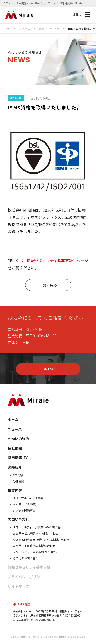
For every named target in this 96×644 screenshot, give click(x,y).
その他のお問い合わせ (27, 558)
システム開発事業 (24, 510)
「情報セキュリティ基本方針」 (50, 260)
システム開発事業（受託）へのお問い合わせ (41, 540)
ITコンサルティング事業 (28, 498)
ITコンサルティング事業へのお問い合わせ (39, 527)
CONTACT (48, 369)
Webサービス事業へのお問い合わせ (35, 533)
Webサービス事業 (24, 504)
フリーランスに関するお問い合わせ (35, 552)
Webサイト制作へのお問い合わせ (34, 546)
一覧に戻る (48, 285)
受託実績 (18, 481)
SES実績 (18, 475)
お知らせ (16, 98)
